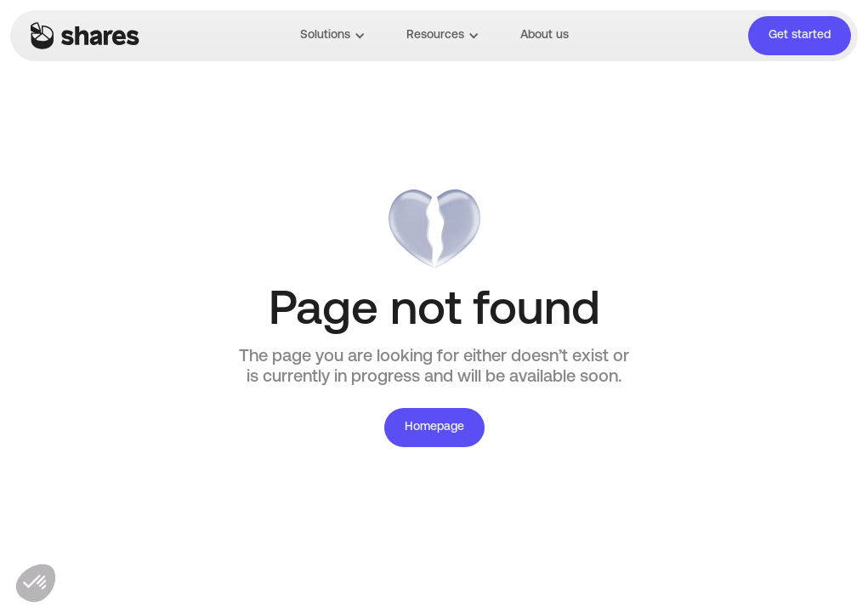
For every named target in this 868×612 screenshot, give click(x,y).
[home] (85, 36)
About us (545, 35)
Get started (800, 35)
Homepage (434, 427)
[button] (333, 36)
